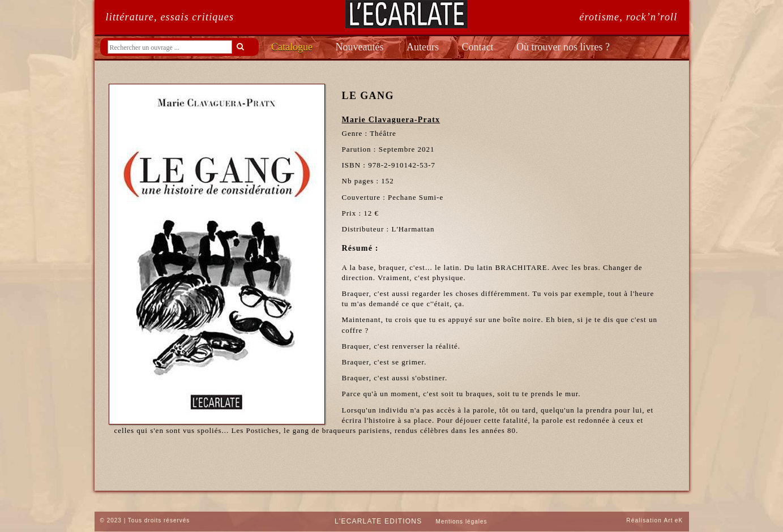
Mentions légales (462, 522)
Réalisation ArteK (654, 520)
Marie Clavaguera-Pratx (391, 120)
